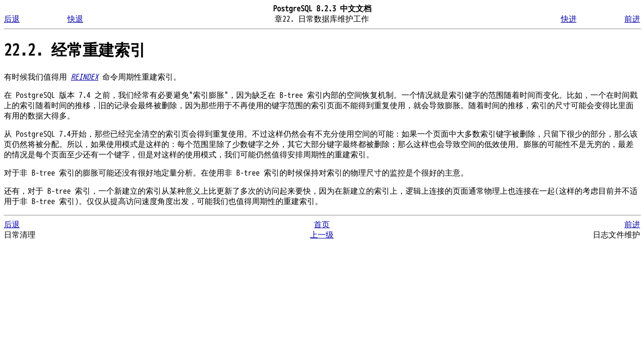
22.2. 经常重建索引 (75, 50)
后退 (12, 19)
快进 (569, 19)
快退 (75, 19)
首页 (322, 225)
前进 (632, 19)
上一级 (322, 235)
